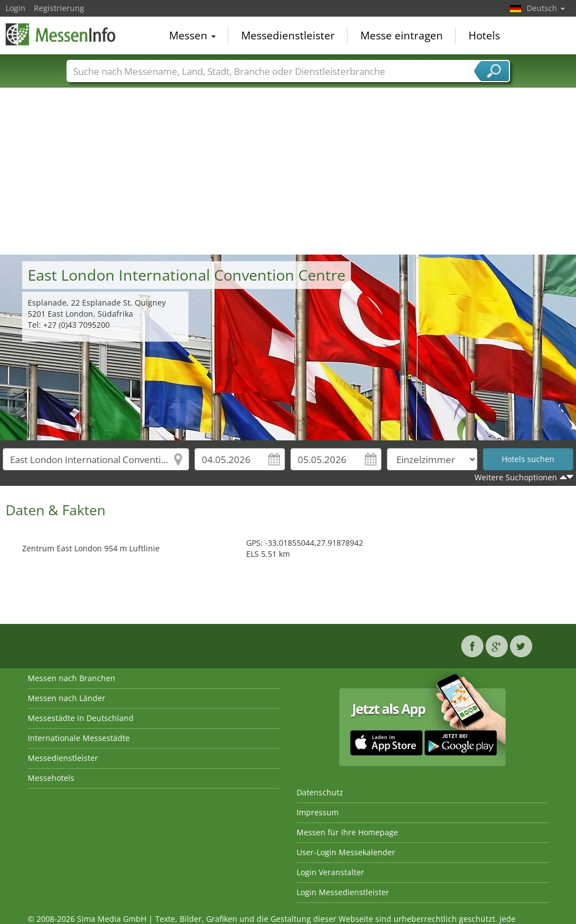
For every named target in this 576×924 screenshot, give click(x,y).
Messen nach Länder (67, 698)
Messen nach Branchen (72, 678)
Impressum (318, 812)
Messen (192, 35)
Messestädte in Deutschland (81, 718)
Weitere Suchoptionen (516, 477)
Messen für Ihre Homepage (347, 832)
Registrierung (59, 8)
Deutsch (546, 8)
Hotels (484, 35)
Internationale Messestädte (79, 738)
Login (16, 8)
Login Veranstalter (330, 872)
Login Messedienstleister (343, 892)
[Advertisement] (288, 171)
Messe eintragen (402, 35)
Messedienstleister (288, 35)
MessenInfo (61, 34)
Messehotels (51, 778)
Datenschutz (320, 792)
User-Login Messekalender (346, 852)
